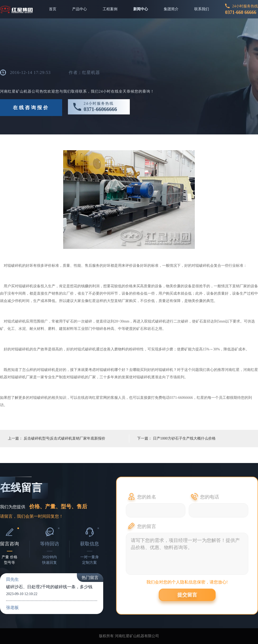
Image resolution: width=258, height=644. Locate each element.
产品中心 (80, 9)
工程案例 (110, 9)
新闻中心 (141, 9)
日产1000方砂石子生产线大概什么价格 (184, 438)
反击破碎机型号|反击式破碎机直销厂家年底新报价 (65, 438)
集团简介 (171, 9)
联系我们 (202, 9)
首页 (53, 9)
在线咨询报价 (31, 108)
